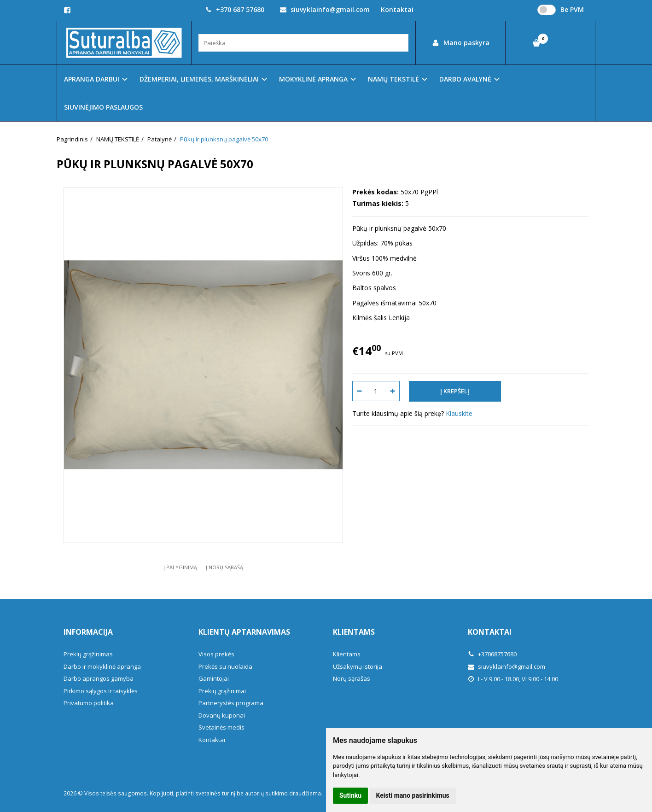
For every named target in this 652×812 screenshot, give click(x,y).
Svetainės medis (221, 727)
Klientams (354, 632)
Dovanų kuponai (222, 715)
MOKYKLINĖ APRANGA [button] (313, 79)
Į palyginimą (180, 567)
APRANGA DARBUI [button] (92, 79)
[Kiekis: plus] (393, 391)
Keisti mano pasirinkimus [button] (413, 795)
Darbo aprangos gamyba (99, 678)
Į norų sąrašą (224, 567)
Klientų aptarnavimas (244, 632)
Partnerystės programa (231, 703)
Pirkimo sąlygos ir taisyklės (101, 691)
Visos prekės (216, 654)
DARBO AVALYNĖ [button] (465, 79)
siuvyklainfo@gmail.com (325, 9)
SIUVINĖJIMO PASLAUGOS (103, 107)
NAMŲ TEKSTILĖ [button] (393, 79)
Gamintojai (214, 678)
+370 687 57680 (235, 9)
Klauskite (459, 413)
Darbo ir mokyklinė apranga (102, 666)
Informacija (88, 632)
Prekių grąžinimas (88, 654)
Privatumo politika (89, 703)
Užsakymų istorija (358, 666)
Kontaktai (397, 9)
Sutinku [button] (350, 795)
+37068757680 (492, 654)
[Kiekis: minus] (359, 391)
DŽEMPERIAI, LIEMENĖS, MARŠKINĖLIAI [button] (199, 79)
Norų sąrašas (352, 678)
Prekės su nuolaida (225, 666)
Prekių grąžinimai (222, 691)
